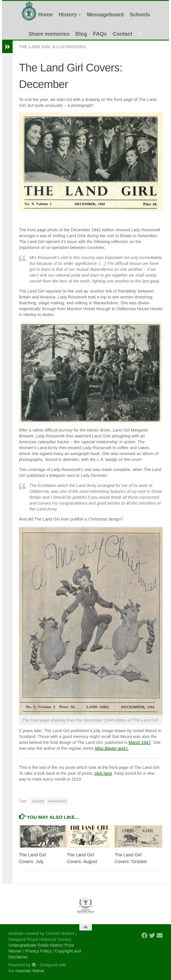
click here (103, 773)
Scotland (38, 801)
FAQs (100, 34)
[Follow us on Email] (160, 936)
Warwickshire (58, 801)
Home (46, 14)
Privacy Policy (38, 951)
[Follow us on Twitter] (152, 936)
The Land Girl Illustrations (52, 47)
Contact (123, 34)
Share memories (49, 34)
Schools (140, 14)
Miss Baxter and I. (112, 748)
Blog (81, 34)
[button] (140, 34)
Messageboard (105, 14)
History (68, 14)
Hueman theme (30, 971)
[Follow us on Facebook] (144, 936)
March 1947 (140, 742)
